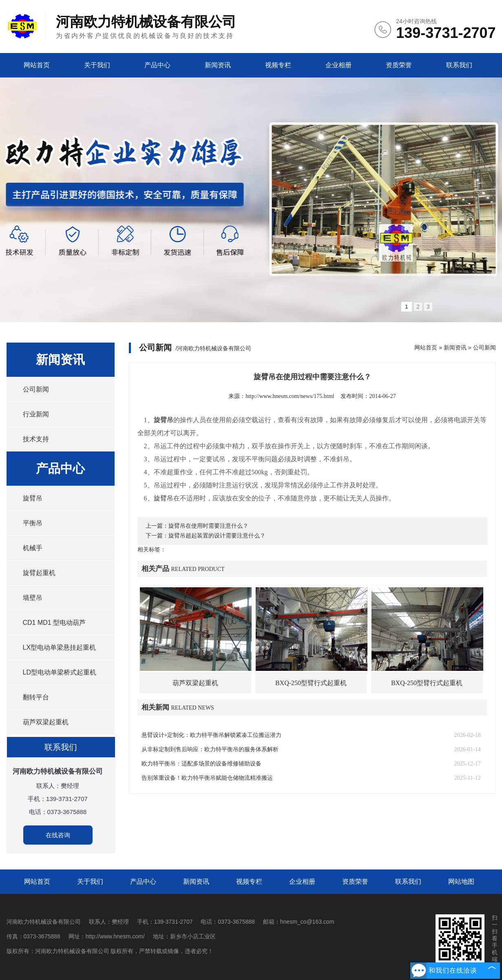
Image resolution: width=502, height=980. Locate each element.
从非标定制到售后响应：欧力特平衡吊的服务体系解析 (210, 749)
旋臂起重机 (39, 573)
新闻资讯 (218, 65)
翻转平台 (36, 697)
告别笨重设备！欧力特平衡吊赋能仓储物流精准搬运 (207, 778)
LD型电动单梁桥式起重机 (60, 672)
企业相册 (338, 65)
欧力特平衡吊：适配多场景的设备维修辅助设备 (201, 764)
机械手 (33, 548)
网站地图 (461, 882)
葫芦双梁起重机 (46, 722)
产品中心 (157, 65)
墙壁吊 (33, 598)
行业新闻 (36, 414)
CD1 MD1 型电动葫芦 (54, 623)
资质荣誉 (399, 65)
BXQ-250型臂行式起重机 (311, 683)
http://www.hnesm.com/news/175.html (290, 396)
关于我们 (97, 65)
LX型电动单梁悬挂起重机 (60, 647)
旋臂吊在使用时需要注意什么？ (208, 526)
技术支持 (36, 439)
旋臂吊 (33, 498)
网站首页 (37, 65)
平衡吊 (33, 523)
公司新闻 (36, 389)
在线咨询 (58, 835)
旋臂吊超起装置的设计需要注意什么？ (217, 536)
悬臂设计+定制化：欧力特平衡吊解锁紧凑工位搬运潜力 (212, 735)
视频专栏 (278, 65)
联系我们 (459, 65)
